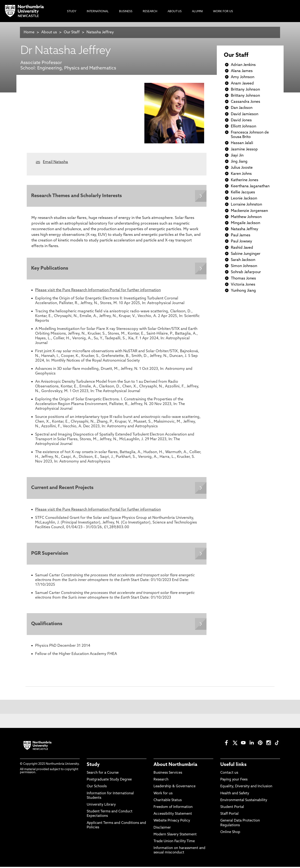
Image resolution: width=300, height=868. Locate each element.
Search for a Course (103, 774)
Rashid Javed (242, 248)
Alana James (242, 71)
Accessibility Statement (173, 815)
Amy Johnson (243, 77)
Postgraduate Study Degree (109, 781)
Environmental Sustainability (244, 802)
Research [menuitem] (150, 11)
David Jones (241, 120)
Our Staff (72, 32)
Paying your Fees (234, 781)
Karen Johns (241, 174)
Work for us (163, 795)
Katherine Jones (245, 180)
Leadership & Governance (174, 788)
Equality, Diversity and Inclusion (246, 788)
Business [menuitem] (126, 11)
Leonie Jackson (244, 199)
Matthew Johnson (246, 217)
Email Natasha (55, 162)
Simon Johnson (244, 266)
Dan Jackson (242, 108)
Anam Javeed (242, 84)
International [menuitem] (98, 11)
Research (161, 781)
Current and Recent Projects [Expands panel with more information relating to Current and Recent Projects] (63, 489)
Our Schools (97, 788)
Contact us (229, 774)
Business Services (168, 774)
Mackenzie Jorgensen (249, 211)
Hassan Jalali (242, 143)
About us (49, 32)
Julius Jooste (242, 168)
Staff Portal (229, 815)
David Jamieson (245, 114)
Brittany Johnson (245, 90)
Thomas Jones (243, 279)
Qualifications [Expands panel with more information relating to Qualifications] (47, 625)
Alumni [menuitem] (197, 11)
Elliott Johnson (244, 126)
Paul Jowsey (242, 241)
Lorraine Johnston (246, 205)
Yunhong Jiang (243, 291)
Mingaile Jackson (246, 223)
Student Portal (232, 809)
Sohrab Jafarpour (246, 272)
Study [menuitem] (72, 11)
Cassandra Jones (246, 102)
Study (93, 766)
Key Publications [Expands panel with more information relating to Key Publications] (50, 269)
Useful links (233, 766)
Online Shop (230, 834)
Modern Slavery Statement (175, 836)
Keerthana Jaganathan (250, 186)
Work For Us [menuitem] (223, 11)
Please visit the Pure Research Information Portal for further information (98, 291)
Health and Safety (235, 795)
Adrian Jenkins (243, 65)
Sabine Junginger (246, 254)
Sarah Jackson (243, 260)
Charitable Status (168, 802)
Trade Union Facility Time (174, 843)
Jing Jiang (239, 162)
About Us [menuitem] (175, 11)
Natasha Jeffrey (100, 32)
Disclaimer (162, 829)
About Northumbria (175, 766)
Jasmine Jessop (244, 149)
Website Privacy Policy (172, 822)
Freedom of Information (173, 809)
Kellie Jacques (243, 192)
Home (29, 32)
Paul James (241, 235)
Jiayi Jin (237, 156)
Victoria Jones (243, 285)
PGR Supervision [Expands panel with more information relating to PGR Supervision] (50, 555)
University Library (101, 806)
